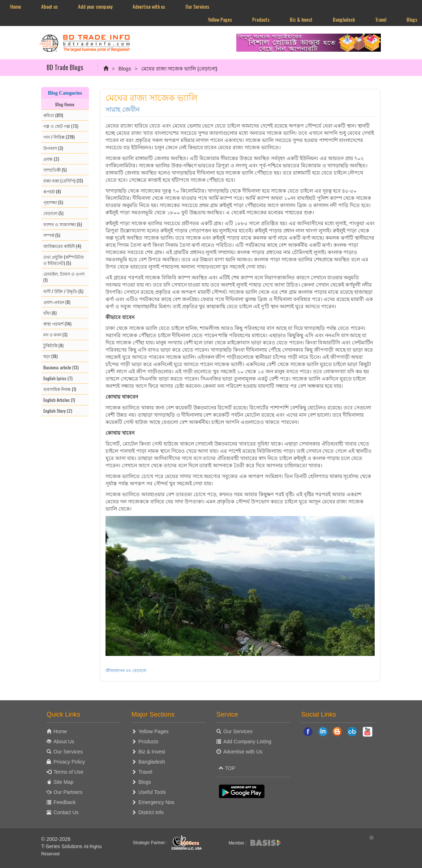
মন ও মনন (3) (55, 334)
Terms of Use (68, 772)
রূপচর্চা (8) (52, 191)
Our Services (197, 6)
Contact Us (66, 812)
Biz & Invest (301, 19)
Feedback (64, 802)
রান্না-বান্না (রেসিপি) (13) (63, 181)
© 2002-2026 (56, 839)
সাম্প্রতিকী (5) (55, 170)
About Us (64, 742)
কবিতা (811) (53, 115)
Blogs (125, 69)
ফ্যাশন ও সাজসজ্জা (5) (63, 224)
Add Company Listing (247, 742)
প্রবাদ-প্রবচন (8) (57, 302)
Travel (381, 19)
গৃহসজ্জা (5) (53, 202)
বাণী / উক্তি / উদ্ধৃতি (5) (63, 291)
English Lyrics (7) (58, 378)
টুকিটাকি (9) (53, 345)
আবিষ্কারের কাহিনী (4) (62, 246)
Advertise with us (149, 6)
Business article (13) (61, 367)
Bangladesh (344, 19)
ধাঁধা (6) (50, 313)
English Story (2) (58, 411)
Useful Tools (152, 792)
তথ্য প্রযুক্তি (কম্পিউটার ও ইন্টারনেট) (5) (64, 260)
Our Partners (68, 792)
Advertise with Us (243, 752)
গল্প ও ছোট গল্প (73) (61, 126)
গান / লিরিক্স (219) (59, 137)
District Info (151, 812)
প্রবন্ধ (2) (51, 159)
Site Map (63, 782)
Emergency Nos (156, 802)
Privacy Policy (69, 762)
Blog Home (65, 104)
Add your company (95, 6)
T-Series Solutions (63, 846)
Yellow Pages (220, 19)
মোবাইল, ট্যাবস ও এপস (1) (64, 277)
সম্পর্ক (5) (52, 235)
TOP (227, 768)
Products (261, 19)
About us (49, 6)
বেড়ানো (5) (53, 213)
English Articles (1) (59, 400)
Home (16, 6)
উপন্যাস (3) (53, 148)
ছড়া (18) (51, 356)
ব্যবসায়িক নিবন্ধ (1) (60, 389)
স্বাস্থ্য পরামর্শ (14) (57, 324)
